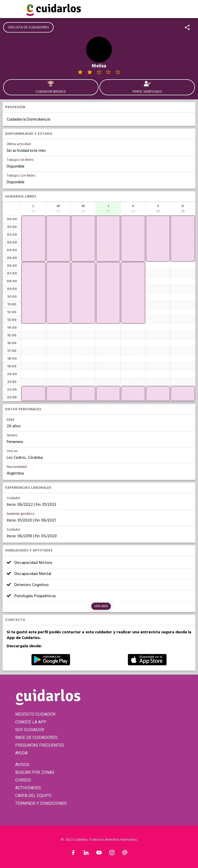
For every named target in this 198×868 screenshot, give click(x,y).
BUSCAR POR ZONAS (35, 772)
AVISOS (22, 765)
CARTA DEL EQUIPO (33, 796)
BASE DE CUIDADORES (36, 737)
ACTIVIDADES (28, 788)
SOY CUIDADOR (30, 730)
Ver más (101, 606)
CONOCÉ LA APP (31, 722)
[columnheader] (34, 209)
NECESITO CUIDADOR (35, 714)
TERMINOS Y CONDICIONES (41, 803)
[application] (34, 239)
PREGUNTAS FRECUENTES (40, 745)
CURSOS (23, 780)
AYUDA (21, 753)
